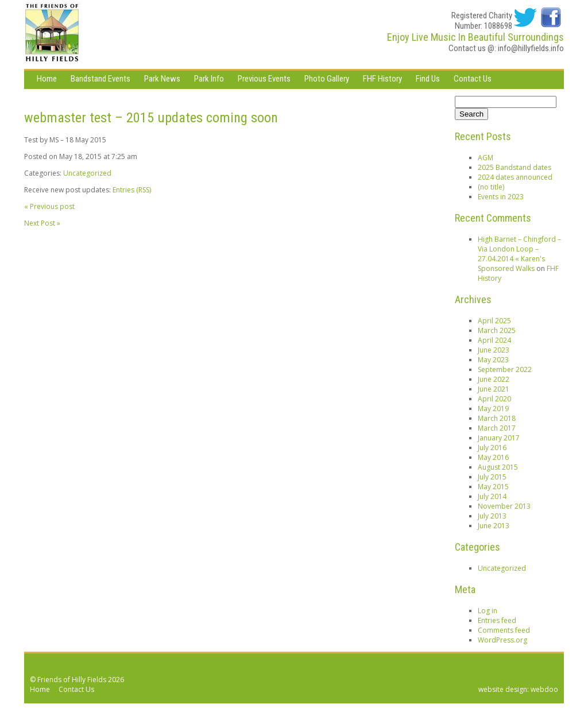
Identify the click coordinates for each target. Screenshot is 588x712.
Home (47, 79)
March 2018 (497, 418)
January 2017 (499, 438)
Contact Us (473, 79)
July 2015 (492, 477)
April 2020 (494, 399)
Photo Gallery (327, 79)
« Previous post (49, 206)
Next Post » (42, 223)
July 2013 (492, 516)
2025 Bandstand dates (514, 167)
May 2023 (493, 360)
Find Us (428, 79)
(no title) (491, 187)
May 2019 (493, 409)
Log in (488, 611)
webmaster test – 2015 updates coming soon (151, 118)
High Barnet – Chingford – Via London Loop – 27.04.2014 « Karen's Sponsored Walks (519, 254)
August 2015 (498, 467)
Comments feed (504, 630)
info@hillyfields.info (531, 48)
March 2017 (497, 428)
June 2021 (494, 389)
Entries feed (497, 620)
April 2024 (494, 340)
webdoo (544, 689)
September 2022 (505, 369)
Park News (162, 79)
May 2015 (493, 487)
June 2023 (494, 350)
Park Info (209, 79)
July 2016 (492, 448)
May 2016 (493, 457)
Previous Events (264, 79)
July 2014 (492, 496)
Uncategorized (87, 173)
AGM (486, 158)
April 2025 (494, 321)
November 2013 (504, 506)
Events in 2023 (501, 197)
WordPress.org (502, 640)
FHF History (382, 79)
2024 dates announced (515, 177)
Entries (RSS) (132, 190)
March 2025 (497, 330)
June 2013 (494, 526)
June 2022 (494, 379)
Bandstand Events (100, 79)
